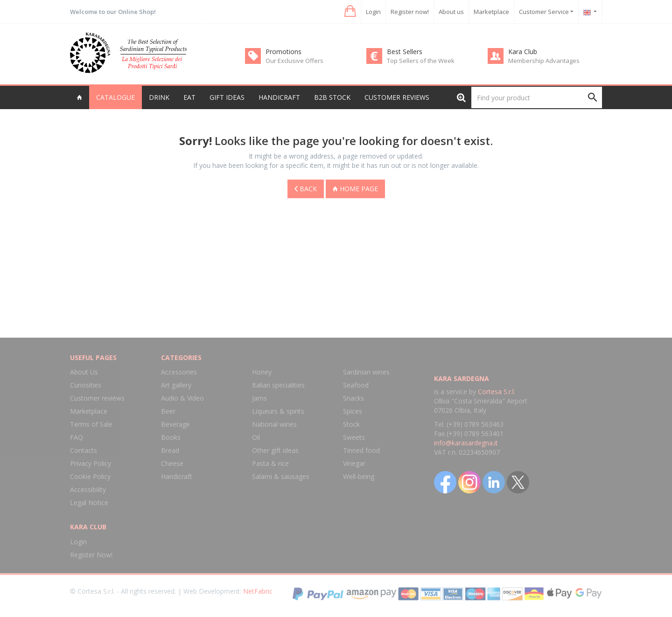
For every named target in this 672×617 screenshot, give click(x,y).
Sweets (354, 437)
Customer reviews (397, 97)
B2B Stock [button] (332, 97)
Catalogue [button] (115, 97)
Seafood (356, 385)
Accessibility (88, 489)
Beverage (175, 424)
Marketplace (491, 12)
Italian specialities (278, 385)
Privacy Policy (91, 463)
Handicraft (177, 476)
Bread (170, 450)
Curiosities (86, 385)
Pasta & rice (270, 463)
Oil (256, 437)
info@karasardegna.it (466, 443)
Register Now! (91, 555)
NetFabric (258, 591)
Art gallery (176, 385)
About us (451, 12)
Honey (262, 372)
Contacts (84, 450)
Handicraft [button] (279, 97)
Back (306, 189)
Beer (168, 411)
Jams (259, 398)
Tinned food (361, 450)
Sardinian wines (366, 372)
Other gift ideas (275, 450)
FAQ (77, 437)
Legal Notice (89, 503)
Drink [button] (159, 97)
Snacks (353, 398)
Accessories (179, 372)
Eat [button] (189, 97)
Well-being (359, 476)
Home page (355, 189)
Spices (353, 411)
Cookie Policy (90, 476)
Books (171, 437)
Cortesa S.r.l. (497, 392)
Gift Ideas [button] (227, 97)
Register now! (410, 12)
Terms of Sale (91, 424)
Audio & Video (182, 398)
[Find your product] (537, 97)
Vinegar (354, 463)
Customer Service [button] (546, 12)
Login (373, 12)
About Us (84, 372)
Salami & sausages (281, 476)
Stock (351, 424)
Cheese (172, 463)
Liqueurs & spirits (278, 411)
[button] (349, 11)
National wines (274, 424)
